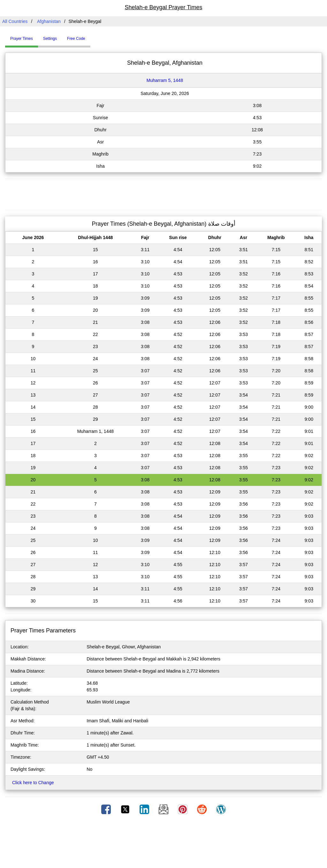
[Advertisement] (163, 193)
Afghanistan (49, 21)
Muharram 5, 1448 (165, 80)
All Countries (15, 21)
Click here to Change (33, 783)
